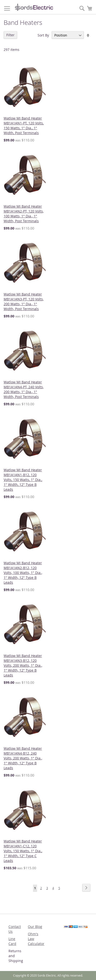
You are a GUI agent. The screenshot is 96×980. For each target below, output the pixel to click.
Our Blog (35, 927)
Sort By (43, 35)
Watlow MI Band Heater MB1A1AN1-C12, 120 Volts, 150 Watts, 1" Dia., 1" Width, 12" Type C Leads (23, 851)
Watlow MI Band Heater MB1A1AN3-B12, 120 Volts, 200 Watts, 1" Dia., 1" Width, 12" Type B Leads (23, 665)
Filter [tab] (10, 35)
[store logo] (34, 7)
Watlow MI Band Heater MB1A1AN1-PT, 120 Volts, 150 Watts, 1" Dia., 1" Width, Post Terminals (24, 125)
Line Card (12, 941)
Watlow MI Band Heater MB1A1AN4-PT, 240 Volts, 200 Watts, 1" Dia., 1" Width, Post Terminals (24, 389)
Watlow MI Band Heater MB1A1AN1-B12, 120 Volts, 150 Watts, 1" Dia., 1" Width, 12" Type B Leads (23, 480)
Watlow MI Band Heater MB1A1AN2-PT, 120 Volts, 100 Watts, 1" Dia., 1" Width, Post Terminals (24, 214)
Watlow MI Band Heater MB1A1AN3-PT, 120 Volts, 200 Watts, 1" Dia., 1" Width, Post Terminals (24, 301)
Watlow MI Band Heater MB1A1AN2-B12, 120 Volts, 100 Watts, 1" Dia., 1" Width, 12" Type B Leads (23, 573)
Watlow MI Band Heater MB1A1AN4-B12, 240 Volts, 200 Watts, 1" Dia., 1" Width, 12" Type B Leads (23, 758)
